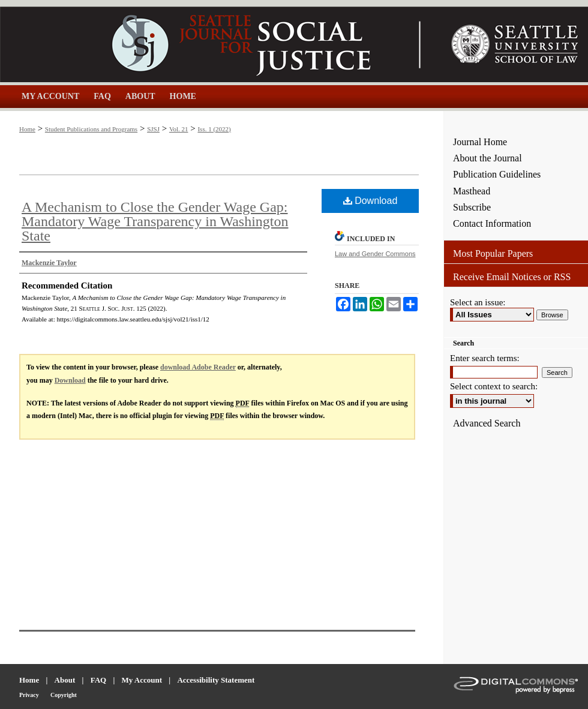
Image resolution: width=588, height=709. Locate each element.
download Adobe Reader (198, 367)
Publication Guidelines (497, 174)
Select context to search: (494, 386)
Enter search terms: (485, 358)
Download (370, 201)
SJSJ (153, 129)
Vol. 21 (179, 129)
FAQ (98, 680)
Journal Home (480, 142)
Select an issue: (478, 302)
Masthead (472, 191)
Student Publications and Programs (91, 129)
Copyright (64, 695)
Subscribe (472, 207)
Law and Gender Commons (375, 254)
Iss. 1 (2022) (214, 129)
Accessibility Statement (216, 680)
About (65, 680)
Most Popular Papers (493, 253)
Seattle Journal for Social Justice (222, 44)
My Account (142, 680)
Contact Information (492, 223)
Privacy (29, 695)
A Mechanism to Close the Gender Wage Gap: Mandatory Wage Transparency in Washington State (155, 221)
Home (27, 129)
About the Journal (487, 158)
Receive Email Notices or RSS (512, 277)
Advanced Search (487, 423)
